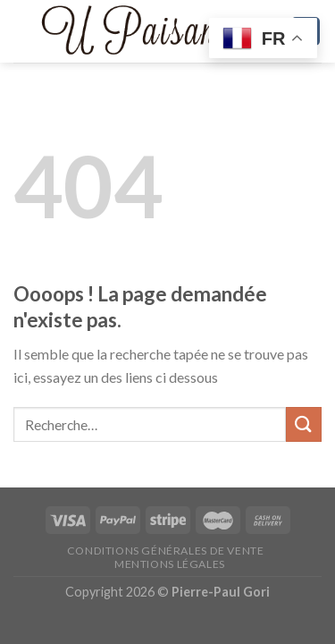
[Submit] (304, 424)
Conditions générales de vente (166, 551)
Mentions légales (170, 564)
